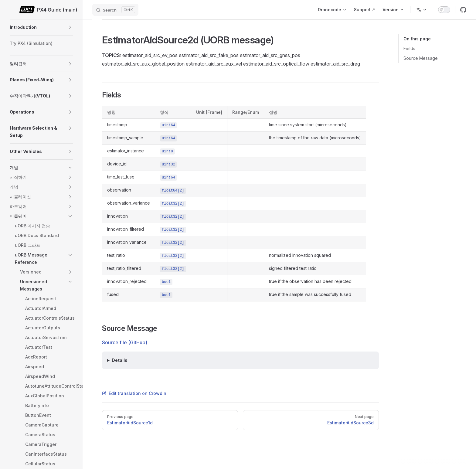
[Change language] (422, 10)
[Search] (115, 10)
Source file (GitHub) (125, 342)
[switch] (444, 10)
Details (120, 360)
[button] (70, 27)
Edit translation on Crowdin (134, 393)
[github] (463, 10)
